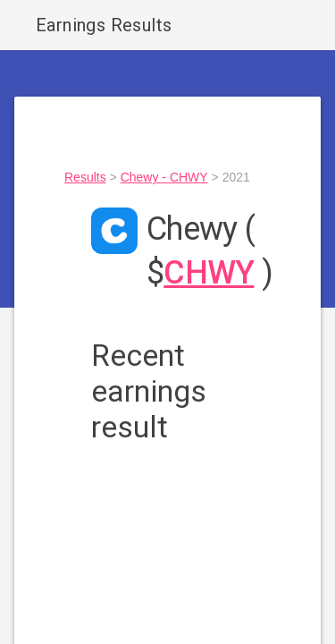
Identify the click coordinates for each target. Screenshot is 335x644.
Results (85, 177)
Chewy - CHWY (164, 177)
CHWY (209, 273)
